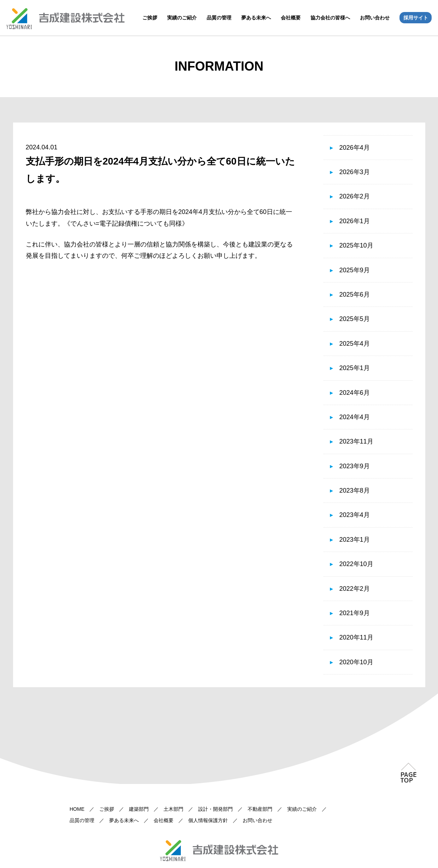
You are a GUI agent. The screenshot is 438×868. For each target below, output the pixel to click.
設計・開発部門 (215, 809)
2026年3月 (355, 172)
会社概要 (291, 18)
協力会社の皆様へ (330, 18)
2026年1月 (355, 221)
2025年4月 (355, 344)
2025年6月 (355, 295)
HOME (77, 809)
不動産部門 (260, 809)
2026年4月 (355, 148)
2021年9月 (355, 613)
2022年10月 (356, 564)
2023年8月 (355, 491)
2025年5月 (355, 319)
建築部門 (139, 809)
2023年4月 (355, 515)
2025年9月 (355, 270)
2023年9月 (355, 466)
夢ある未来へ (256, 18)
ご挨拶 (150, 18)
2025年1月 (355, 368)
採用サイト (416, 18)
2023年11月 (356, 441)
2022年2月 (355, 589)
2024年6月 (355, 393)
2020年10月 (356, 662)
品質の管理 (219, 18)
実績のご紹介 (182, 18)
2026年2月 (355, 196)
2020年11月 (356, 637)
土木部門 (173, 809)
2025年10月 (356, 245)
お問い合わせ (375, 18)
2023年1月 (355, 540)
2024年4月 (355, 417)
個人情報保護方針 (208, 820)
